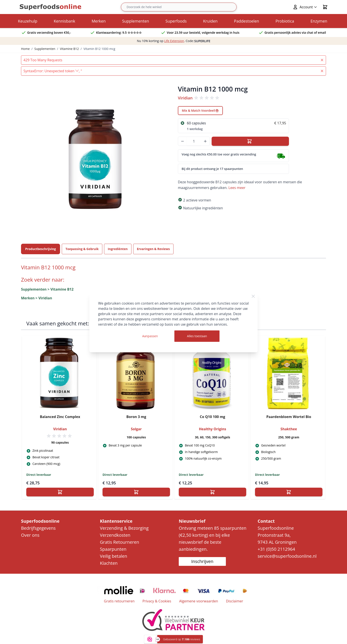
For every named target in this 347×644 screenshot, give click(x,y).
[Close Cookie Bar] (253, 296)
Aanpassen (150, 336)
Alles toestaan (197, 336)
